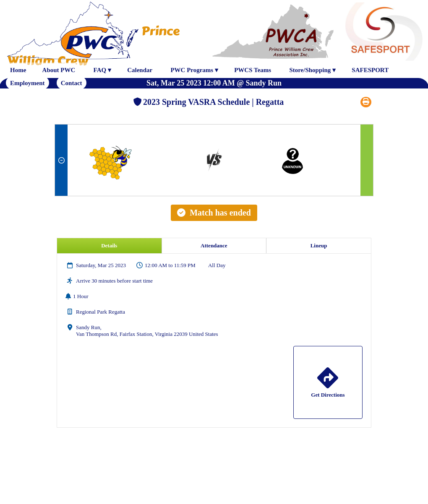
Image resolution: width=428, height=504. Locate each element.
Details (109, 246)
